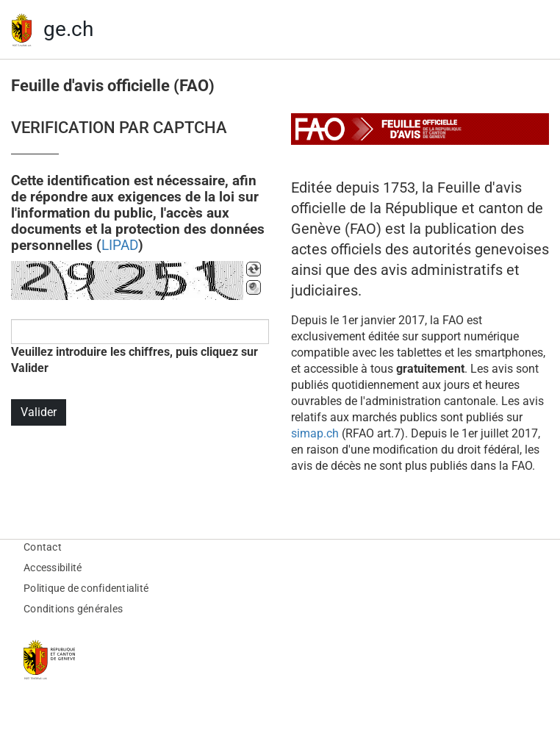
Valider (39, 412)
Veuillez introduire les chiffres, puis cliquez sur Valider (134, 360)
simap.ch (315, 433)
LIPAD (120, 245)
